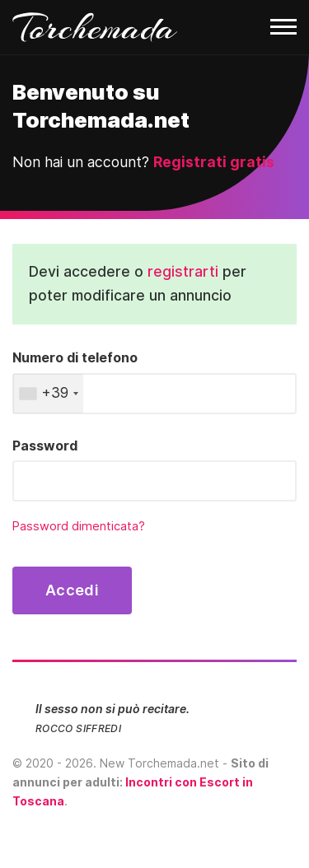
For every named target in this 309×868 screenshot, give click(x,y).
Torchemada (95, 27)
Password (45, 446)
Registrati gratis (214, 162)
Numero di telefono (75, 357)
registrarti (183, 271)
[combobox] (48, 394)
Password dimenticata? (79, 526)
